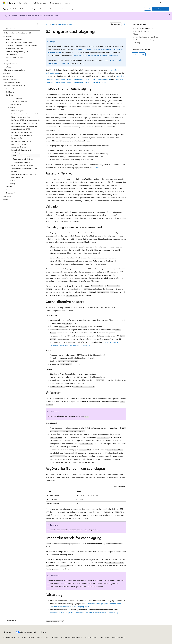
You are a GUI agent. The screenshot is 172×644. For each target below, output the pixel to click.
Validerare (136, 34)
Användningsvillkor (91, 637)
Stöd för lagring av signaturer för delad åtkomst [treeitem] (24, 170)
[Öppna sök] (160, 3)
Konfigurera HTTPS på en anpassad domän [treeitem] (26, 120)
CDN (70, 24)
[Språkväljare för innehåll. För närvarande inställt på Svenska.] (8, 632)
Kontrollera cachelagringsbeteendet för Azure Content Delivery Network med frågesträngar (84, 613)
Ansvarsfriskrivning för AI (11, 637)
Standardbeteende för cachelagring (145, 40)
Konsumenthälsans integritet (71, 637)
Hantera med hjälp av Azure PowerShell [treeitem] (25, 114)
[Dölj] (38, 24)
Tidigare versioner (28, 637)
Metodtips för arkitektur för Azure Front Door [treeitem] (21, 45)
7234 (95, 168)
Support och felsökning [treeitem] (12, 82)
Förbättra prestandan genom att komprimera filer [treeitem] (22, 137)
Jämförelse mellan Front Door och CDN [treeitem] (19, 42)
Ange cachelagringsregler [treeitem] (22, 162)
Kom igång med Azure (161, 9)
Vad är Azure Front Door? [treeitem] (15, 39)
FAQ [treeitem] (8, 61)
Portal (148, 9)
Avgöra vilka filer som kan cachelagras (146, 37)
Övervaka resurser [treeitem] (17, 177)
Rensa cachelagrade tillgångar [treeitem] (23, 159)
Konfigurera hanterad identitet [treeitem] (22, 132)
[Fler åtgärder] (124, 24)
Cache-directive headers (141, 31)
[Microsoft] (4, 3)
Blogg (38, 637)
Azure (54, 24)
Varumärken (104, 637)
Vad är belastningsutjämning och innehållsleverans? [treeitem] (17, 53)
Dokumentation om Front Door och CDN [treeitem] (18, 33)
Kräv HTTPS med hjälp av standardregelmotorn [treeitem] (20, 146)
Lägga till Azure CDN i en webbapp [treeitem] (23, 165)
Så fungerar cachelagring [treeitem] (22, 156)
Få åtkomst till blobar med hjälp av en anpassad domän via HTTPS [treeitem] (24, 128)
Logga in (166, 3)
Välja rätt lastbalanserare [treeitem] (14, 57)
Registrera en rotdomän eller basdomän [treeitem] (25, 123)
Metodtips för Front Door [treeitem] (15, 49)
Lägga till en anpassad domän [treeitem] (21, 117)
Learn (47, 24)
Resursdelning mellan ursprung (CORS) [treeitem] (24, 174)
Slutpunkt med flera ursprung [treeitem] (21, 141)
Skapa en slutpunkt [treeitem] (18, 111)
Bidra (46, 637)
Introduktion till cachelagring (143, 28)
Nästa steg (136, 43)
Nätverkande (62, 24)
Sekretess (54, 637)
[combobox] (21, 29)
